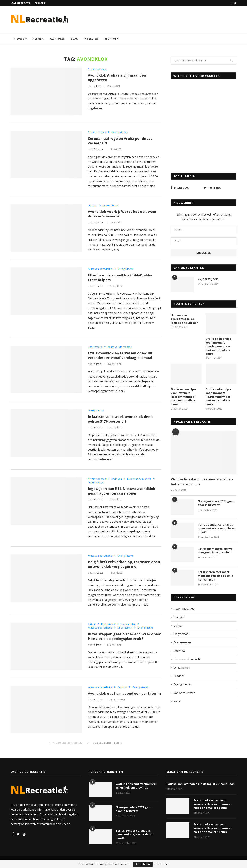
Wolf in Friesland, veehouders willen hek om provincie (202, 482)
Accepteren (143, 864)
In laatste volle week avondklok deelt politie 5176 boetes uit (121, 419)
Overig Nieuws (119, 132)
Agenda (38, 39)
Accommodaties (97, 69)
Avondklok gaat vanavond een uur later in (124, 694)
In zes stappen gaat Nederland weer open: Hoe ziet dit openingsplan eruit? (121, 636)
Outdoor (93, 205)
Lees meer (162, 864)
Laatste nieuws (20, 3)
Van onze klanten (184, 693)
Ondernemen (125, 628)
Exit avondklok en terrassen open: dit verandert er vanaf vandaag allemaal (120, 356)
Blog (74, 39)
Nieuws (19, 39)
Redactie (40, 3)
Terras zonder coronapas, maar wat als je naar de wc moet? (217, 528)
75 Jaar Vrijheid (208, 279)
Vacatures (57, 39)
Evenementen (128, 624)
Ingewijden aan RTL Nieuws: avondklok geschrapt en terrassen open (122, 491)
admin (97, 86)
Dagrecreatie (95, 347)
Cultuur (92, 624)
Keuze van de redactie (100, 269)
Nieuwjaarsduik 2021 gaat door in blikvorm (216, 503)
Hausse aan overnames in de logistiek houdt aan (184, 319)
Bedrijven (112, 39)
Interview (91, 39)
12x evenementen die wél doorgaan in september (216, 551)
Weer (177, 701)
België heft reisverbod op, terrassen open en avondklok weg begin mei (124, 564)
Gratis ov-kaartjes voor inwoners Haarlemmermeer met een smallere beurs (218, 346)
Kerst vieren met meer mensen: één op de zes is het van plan (215, 576)
